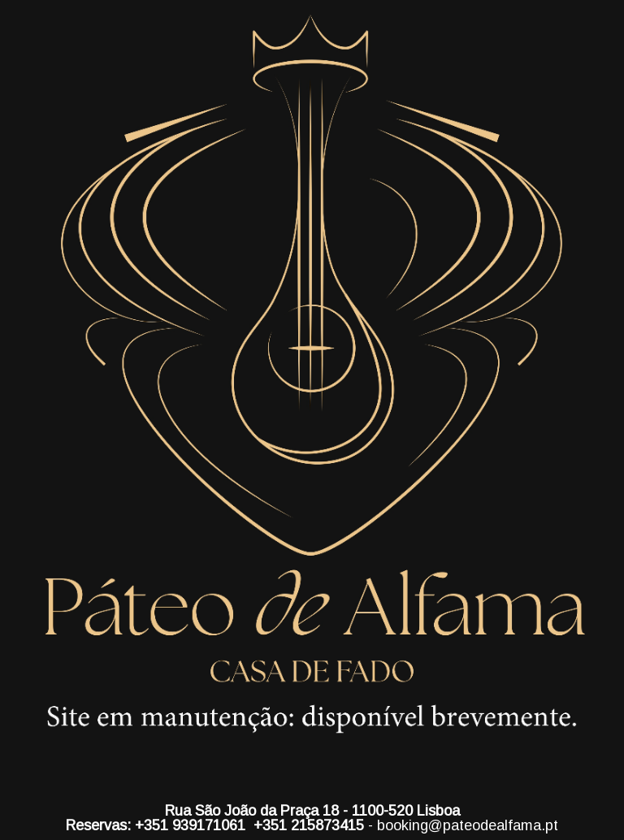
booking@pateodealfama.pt (468, 825)
